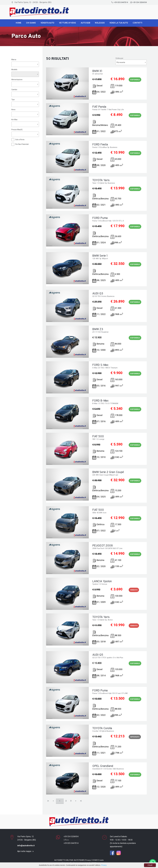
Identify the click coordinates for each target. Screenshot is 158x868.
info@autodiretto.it (26, 846)
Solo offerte (20, 139)
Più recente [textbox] (121, 62)
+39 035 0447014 (120, 2)
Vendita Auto (47, 23)
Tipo (13, 99)
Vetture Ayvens (67, 23)
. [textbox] (13, 64)
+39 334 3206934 (139, 2)
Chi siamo (31, 23)
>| (81, 801)
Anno (13, 109)
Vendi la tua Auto (119, 23)
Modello (14, 69)
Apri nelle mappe (24, 851)
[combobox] (25, 64)
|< (48, 801)
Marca (14, 59)
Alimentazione (17, 79)
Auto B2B (85, 23)
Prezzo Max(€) (17, 129)
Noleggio (100, 23)
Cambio (14, 89)
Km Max (14, 119)
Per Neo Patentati (22, 144)
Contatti (137, 23)
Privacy (88, 860)
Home (19, 23)
